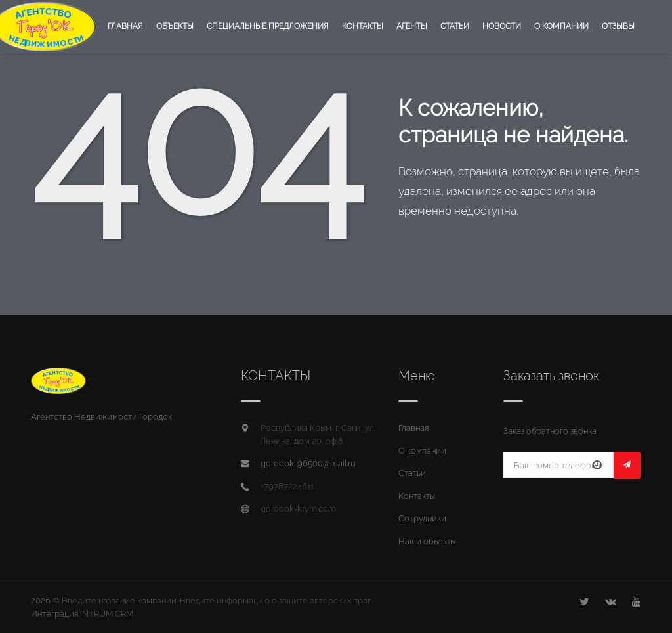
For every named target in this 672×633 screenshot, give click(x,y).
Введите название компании (119, 600)
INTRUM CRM (107, 614)
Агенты (412, 26)
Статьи (455, 26)
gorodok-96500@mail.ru (308, 463)
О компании (561, 26)
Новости (502, 26)
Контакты (363, 26)
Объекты (175, 26)
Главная (125, 26)
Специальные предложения (268, 26)
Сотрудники (422, 518)
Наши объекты (427, 541)
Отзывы (618, 26)
